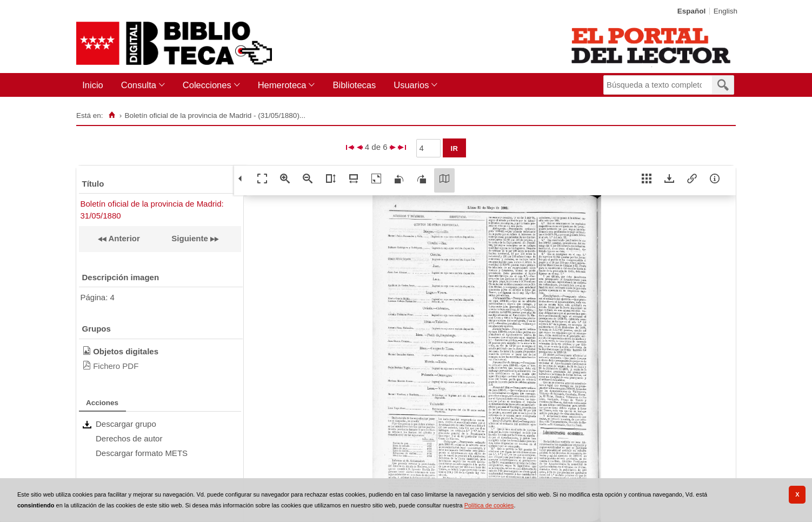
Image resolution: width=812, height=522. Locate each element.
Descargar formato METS (142, 453)
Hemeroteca (282, 85)
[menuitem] (95, 85)
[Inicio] (112, 115)
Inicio (93, 85)
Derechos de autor (129, 438)
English (726, 11)
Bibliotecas (354, 85)
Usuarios (411, 85)
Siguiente (190, 238)
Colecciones (207, 85)
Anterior (123, 238)
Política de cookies (489, 505)
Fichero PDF (116, 366)
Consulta (139, 85)
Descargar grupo (126, 424)
